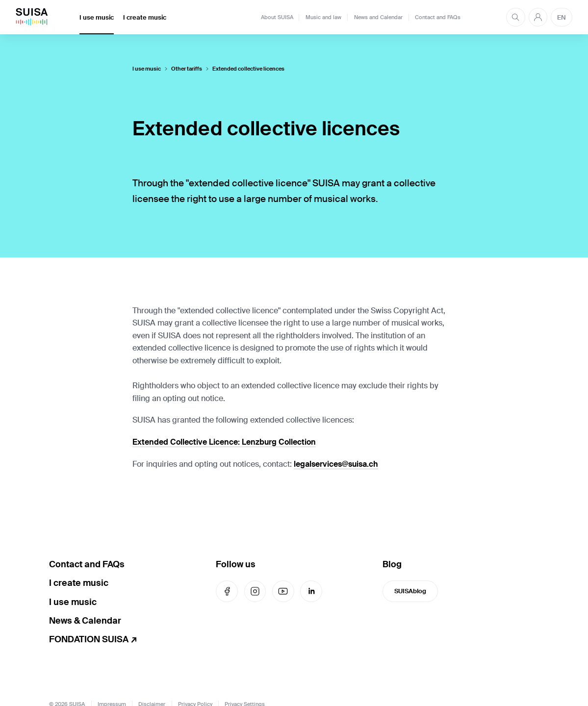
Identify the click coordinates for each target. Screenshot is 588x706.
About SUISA (277, 17)
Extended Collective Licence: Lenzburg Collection (224, 442)
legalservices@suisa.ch (336, 464)
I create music (145, 17)
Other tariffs (187, 69)
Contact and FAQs (438, 17)
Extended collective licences (248, 69)
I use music (97, 17)
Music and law (323, 17)
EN (562, 17)
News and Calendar (378, 17)
